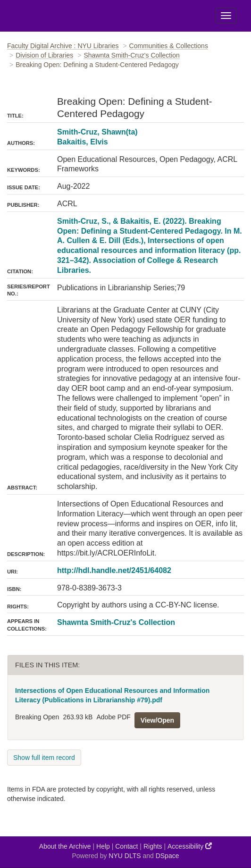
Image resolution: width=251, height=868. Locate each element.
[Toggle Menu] (226, 16)
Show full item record (44, 758)
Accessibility (190, 846)
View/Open (157, 720)
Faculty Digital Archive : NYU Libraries (63, 46)
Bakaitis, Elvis (83, 142)
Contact (126, 846)
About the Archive (65, 846)
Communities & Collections (169, 46)
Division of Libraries (44, 55)
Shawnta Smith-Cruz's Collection (131, 55)
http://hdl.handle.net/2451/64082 (114, 570)
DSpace (167, 856)
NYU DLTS (125, 856)
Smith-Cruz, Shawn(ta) (97, 132)
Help (103, 846)
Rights (153, 846)
